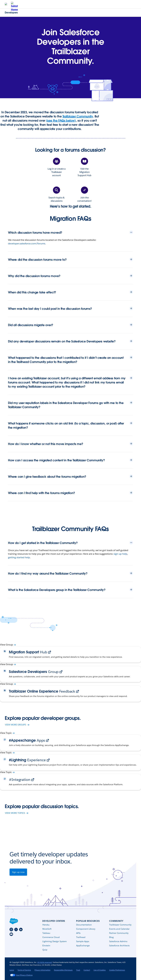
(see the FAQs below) (61, 121)
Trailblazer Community (78, 116)
